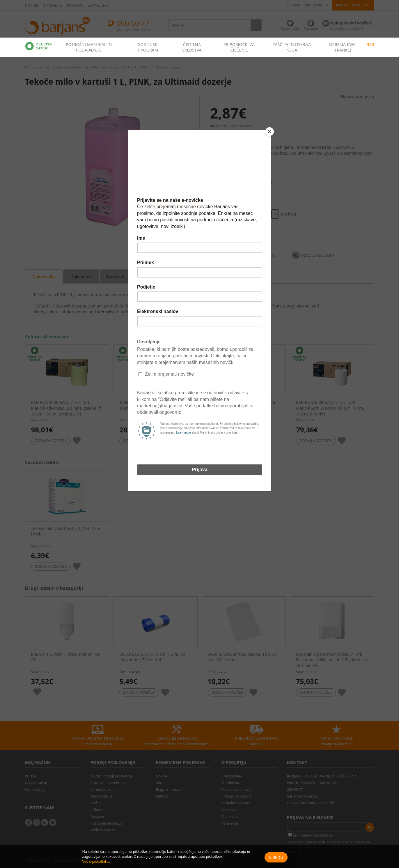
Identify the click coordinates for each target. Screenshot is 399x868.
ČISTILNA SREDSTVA (192, 47)
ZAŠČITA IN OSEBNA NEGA (292, 47)
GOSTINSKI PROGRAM (148, 47)
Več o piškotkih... (96, 861)
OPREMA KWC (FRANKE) (343, 47)
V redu (276, 857)
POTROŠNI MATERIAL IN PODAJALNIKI (89, 47)
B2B (370, 44)
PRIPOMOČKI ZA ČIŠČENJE (239, 47)
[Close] (269, 132)
